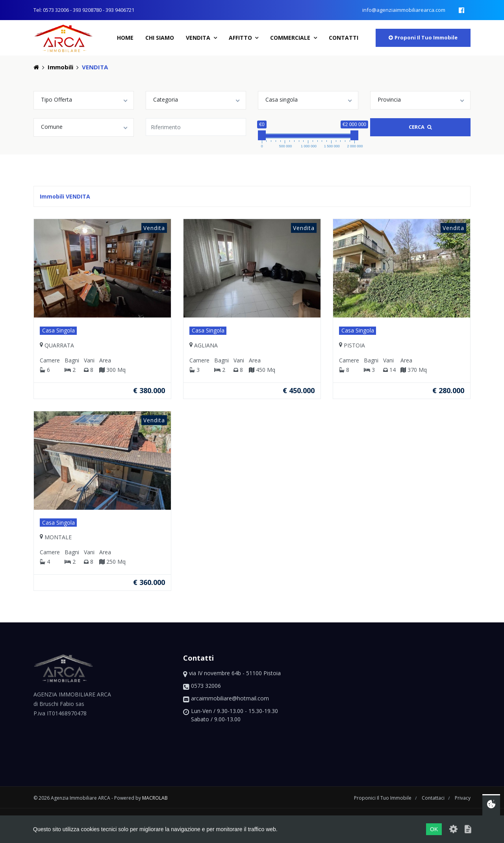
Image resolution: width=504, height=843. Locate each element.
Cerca (420, 127)
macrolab (155, 798)
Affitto (241, 38)
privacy (463, 798)
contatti (344, 38)
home (125, 38)
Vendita (199, 38)
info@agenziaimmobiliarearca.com (404, 10)
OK (434, 829)
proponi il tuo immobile (423, 37)
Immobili (60, 67)
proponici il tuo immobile (383, 798)
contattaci (434, 798)
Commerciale (291, 38)
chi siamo (160, 38)
